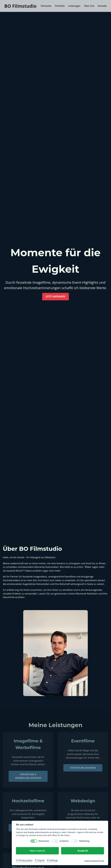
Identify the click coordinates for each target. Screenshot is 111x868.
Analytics (64, 841)
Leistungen (74, 6)
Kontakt (102, 6)
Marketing (84, 841)
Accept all (83, 851)
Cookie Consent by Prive (94, 861)
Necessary (44, 841)
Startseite (46, 6)
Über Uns (89, 6)
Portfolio (60, 6)
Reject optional (37, 851)
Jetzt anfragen (55, 296)
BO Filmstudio (20, 6)
